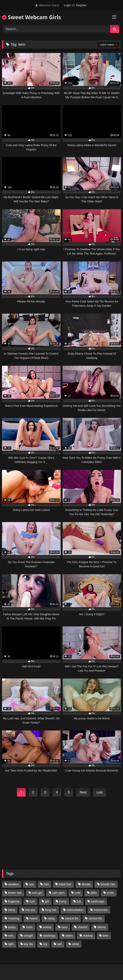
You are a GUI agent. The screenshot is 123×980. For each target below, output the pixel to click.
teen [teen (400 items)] (106, 936)
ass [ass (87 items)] (31, 884)
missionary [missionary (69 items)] (101, 910)
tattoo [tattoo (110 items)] (69, 936)
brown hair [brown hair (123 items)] (15, 893)
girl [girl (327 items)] (47, 901)
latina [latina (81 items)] (12, 910)
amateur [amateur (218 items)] (13, 884)
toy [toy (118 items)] (45, 944)
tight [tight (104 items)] (11, 944)
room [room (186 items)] (29, 927)
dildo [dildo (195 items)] (94, 893)
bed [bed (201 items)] (46, 884)
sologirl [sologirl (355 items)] (28, 936)
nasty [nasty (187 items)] (51, 918)
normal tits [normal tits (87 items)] (95, 918)
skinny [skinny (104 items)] (101, 927)
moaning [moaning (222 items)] (14, 918)
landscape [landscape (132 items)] (98, 901)
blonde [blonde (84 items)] (86, 884)
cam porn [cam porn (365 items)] (59, 893)
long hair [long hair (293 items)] (51, 910)
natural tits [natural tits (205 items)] (72, 918)
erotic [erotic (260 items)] (111, 893)
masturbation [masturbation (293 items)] (75, 910)
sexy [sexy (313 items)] (65, 927)
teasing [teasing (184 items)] (88, 936)
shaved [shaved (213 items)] (82, 927)
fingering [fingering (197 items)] (14, 901)
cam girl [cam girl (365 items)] (37, 893)
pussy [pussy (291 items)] (12, 927)
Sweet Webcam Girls (32, 17)
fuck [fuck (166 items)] (32, 901)
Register (81, 5)
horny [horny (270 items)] (63, 901)
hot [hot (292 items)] (79, 901)
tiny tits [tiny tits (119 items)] (28, 944)
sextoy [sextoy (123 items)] (47, 927)
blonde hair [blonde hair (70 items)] (108, 884)
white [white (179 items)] (76, 944)
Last (100, 792)
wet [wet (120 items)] (60, 944)
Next (83, 792)
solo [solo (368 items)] (11, 936)
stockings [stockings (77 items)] (49, 936)
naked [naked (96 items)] (33, 918)
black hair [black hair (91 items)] (65, 884)
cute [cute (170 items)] (77, 893)
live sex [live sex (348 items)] (30, 910)
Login (67, 5)
